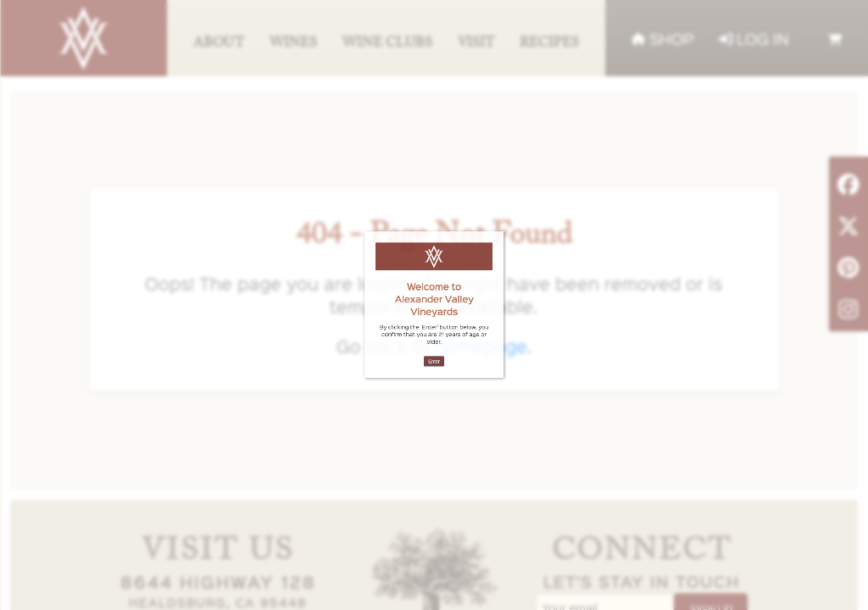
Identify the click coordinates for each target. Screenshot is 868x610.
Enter (434, 325)
